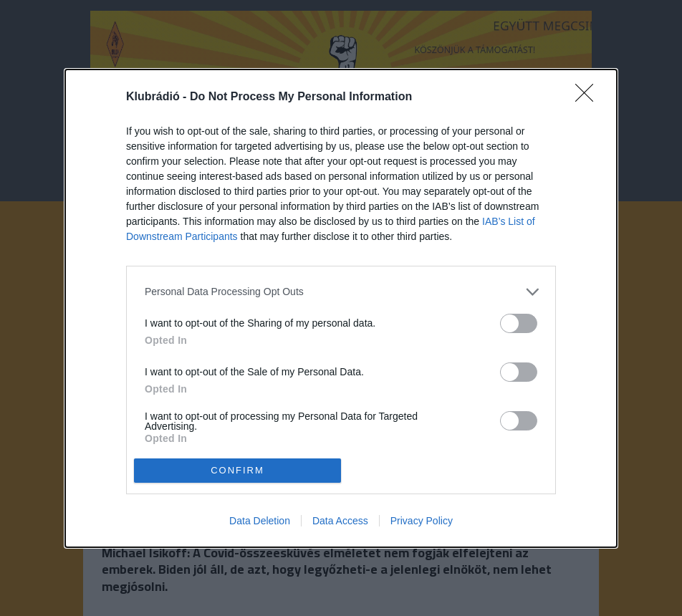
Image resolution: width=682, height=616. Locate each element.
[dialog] (341, 308)
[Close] (589, 97)
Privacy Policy (422, 521)
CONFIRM (237, 470)
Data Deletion (260, 521)
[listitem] (341, 292)
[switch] (519, 323)
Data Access (340, 521)
